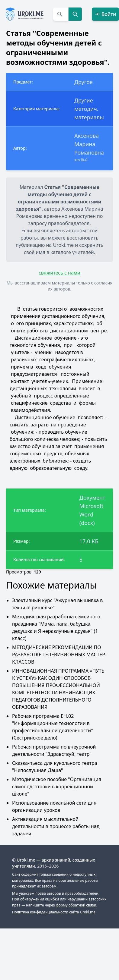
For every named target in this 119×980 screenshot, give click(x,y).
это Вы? (81, 160)
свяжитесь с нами (59, 273)
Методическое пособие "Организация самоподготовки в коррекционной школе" (57, 787)
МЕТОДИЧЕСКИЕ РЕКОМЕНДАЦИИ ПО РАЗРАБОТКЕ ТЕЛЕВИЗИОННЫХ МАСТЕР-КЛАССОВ (59, 655)
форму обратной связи (76, 905)
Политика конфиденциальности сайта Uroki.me (54, 912)
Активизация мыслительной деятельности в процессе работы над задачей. (56, 826)
